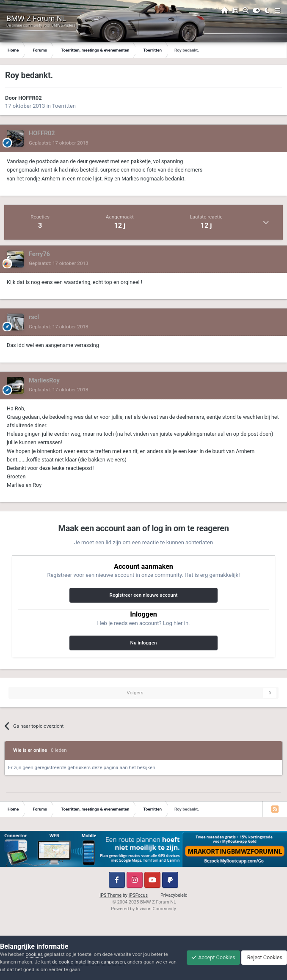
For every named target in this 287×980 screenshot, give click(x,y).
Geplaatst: (59, 143)
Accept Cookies (213, 957)
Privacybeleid (174, 895)
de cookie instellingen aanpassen (88, 962)
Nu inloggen (144, 643)
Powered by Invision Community (143, 909)
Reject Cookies (264, 957)
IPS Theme (110, 895)
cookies (34, 954)
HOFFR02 (30, 98)
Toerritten (64, 106)
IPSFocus (138, 895)
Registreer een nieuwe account (144, 595)
